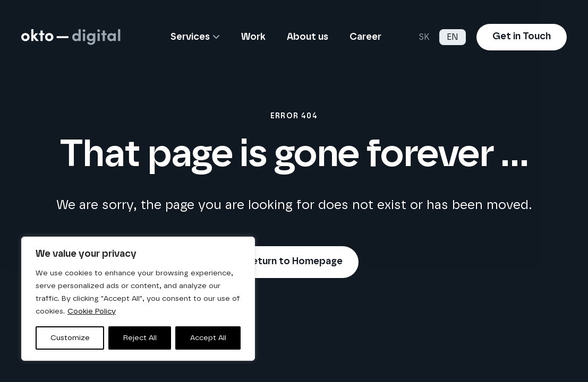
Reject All (140, 338)
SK (424, 37)
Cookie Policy (92, 311)
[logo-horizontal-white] (71, 37)
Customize (70, 338)
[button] (215, 37)
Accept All (208, 338)
